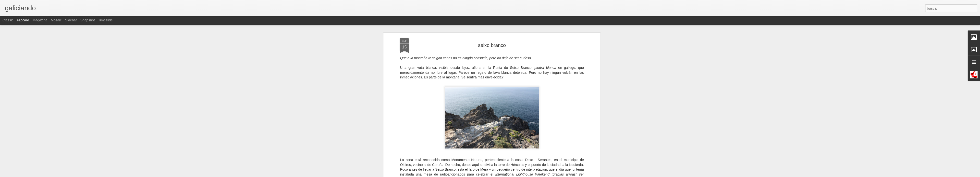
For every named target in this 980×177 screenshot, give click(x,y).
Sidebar (71, 20)
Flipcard (23, 20)
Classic (8, 20)
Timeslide (105, 20)
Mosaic (56, 20)
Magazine (40, 20)
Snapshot (88, 20)
